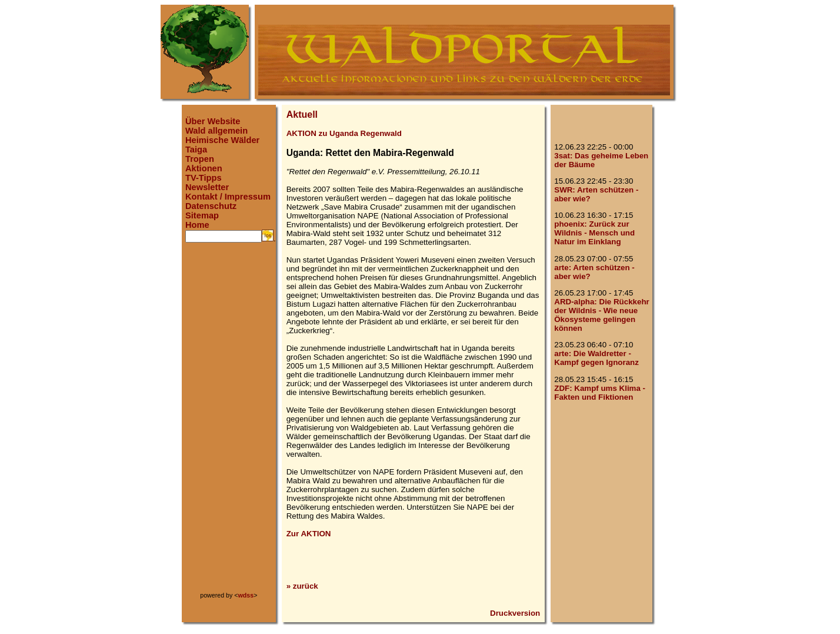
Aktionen (204, 168)
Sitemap (202, 215)
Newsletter (207, 187)
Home (197, 225)
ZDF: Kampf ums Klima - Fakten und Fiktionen (600, 393)
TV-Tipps (204, 178)
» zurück (302, 586)
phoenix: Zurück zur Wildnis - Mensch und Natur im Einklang (594, 233)
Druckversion (515, 613)
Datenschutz (211, 206)
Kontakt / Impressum (228, 197)
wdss (246, 595)
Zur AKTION (309, 534)
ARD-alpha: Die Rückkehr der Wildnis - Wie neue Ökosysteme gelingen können (601, 315)
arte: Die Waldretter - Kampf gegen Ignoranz (596, 358)
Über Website (213, 121)
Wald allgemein (216, 131)
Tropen (200, 159)
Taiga (196, 150)
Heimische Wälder (222, 140)
